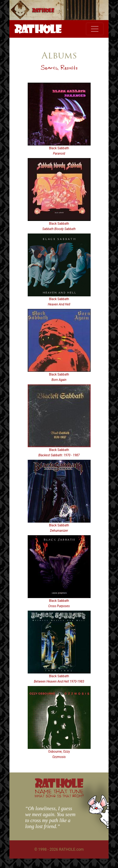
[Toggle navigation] (95, 29)
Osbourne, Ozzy (59, 752)
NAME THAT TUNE (59, 793)
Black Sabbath (59, 148)
